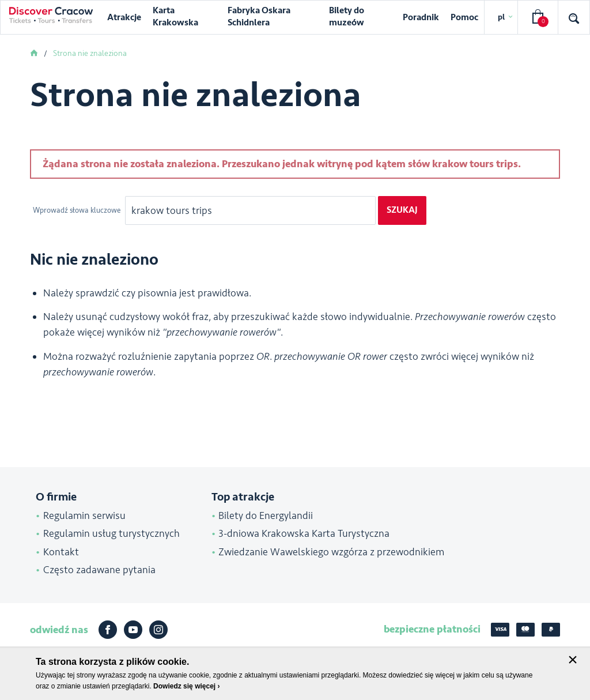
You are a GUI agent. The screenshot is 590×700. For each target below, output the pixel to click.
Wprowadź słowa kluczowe (77, 210)
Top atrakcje (243, 497)
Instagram (158, 630)
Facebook (108, 630)
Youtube (133, 630)
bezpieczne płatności (432, 629)
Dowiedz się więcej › (186, 686)
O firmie (56, 497)
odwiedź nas (59, 630)
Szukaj (402, 210)
